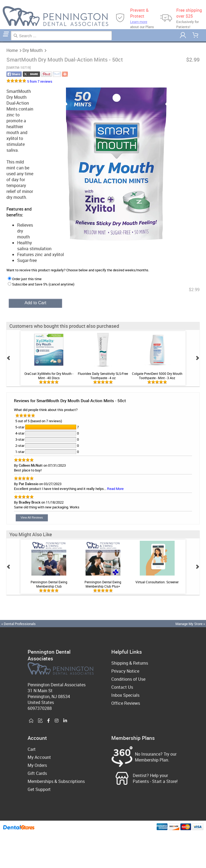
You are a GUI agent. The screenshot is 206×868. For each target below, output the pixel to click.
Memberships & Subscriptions (56, 781)
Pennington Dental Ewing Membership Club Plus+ (103, 584)
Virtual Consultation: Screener (157, 582)
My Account (39, 757)
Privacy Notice (125, 671)
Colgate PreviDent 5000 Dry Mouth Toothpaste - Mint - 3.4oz (157, 376)
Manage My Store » (191, 624)
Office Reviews (126, 703)
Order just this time (25, 279)
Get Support (39, 789)
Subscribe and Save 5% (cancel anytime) (41, 284)
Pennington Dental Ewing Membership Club (49, 584)
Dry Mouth (2, 42)
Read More (115, 489)
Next (197, 358)
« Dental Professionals (19, 624)
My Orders (37, 765)
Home (1, 42)
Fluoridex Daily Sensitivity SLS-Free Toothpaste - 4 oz (103, 376)
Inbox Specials (125, 695)
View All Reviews (32, 517)
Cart (32, 749)
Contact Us (122, 687)
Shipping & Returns (130, 663)
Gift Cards (37, 773)
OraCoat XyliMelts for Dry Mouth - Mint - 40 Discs (49, 376)
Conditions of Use (128, 679)
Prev (9, 358)
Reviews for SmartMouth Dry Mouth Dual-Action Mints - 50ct (70, 401)
